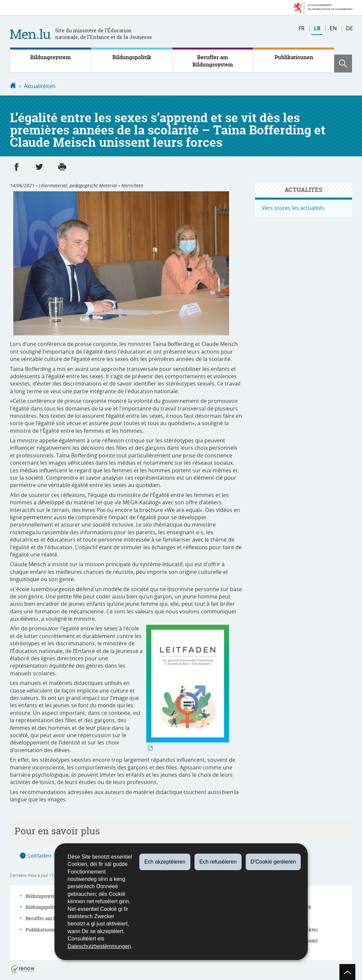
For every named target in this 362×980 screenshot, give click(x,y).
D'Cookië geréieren (273, 862)
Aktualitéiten (40, 86)
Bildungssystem (51, 57)
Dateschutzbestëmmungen (99, 946)
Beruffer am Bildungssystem (213, 61)
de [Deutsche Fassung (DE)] (350, 28)
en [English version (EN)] (333, 28)
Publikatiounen (294, 57)
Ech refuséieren (218, 862)
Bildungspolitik (132, 57)
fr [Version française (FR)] (302, 28)
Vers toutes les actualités (293, 207)
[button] (343, 64)
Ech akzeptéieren (165, 862)
